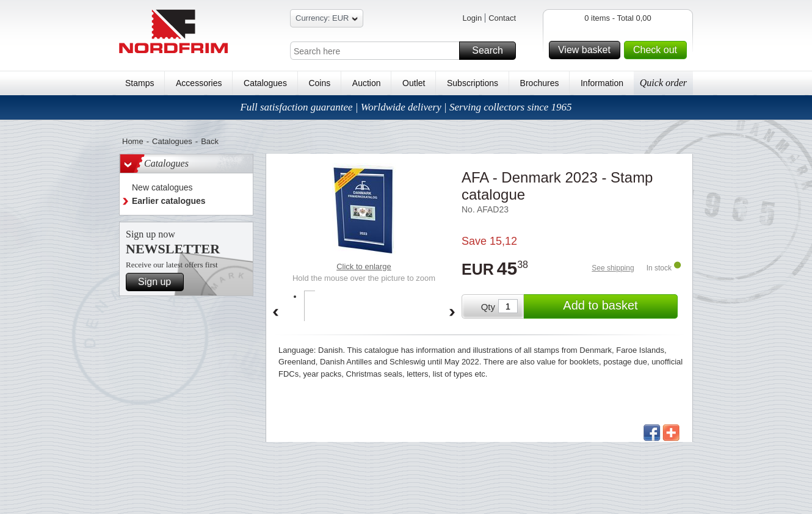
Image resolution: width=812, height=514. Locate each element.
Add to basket (618, 306)
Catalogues (265, 83)
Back (210, 141)
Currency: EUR (327, 20)
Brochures (540, 83)
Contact (502, 18)
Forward (452, 313)
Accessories (199, 83)
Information (602, 83)
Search (492, 51)
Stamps (140, 83)
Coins (319, 83)
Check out (658, 50)
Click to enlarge (364, 266)
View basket (587, 50)
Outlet (414, 83)
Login (472, 18)
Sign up (159, 282)
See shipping (613, 268)
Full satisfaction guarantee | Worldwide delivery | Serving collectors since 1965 (406, 107)
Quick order (663, 83)
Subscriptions (473, 83)
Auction (367, 83)
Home (133, 141)
